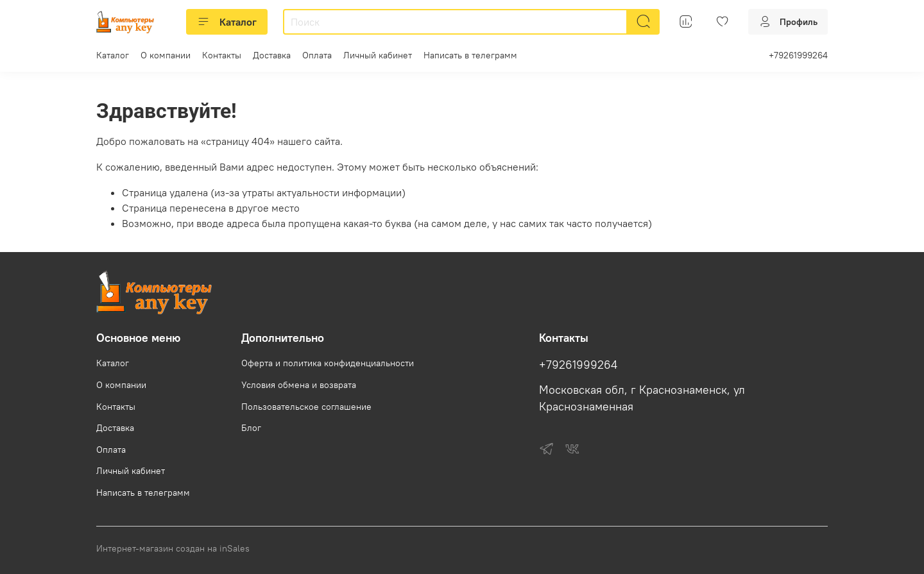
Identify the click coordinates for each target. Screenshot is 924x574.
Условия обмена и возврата (299, 385)
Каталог (227, 22)
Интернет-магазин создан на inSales (173, 548)
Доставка (272, 55)
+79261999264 (798, 55)
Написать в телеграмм (470, 55)
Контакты (222, 55)
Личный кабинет (378, 55)
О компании (166, 55)
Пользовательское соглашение (306, 407)
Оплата (317, 55)
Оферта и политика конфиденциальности (328, 363)
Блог (251, 428)
